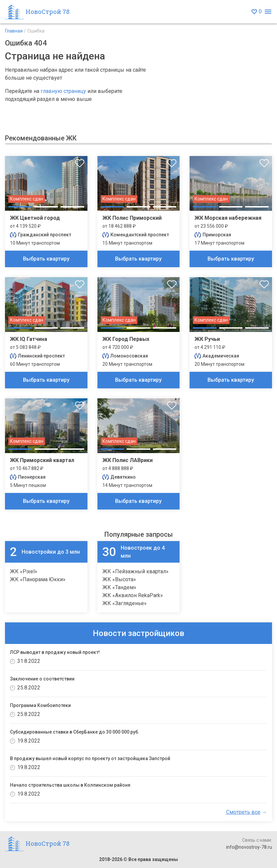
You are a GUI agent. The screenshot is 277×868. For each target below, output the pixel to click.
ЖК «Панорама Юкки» (38, 579)
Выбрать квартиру (46, 259)
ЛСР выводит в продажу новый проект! (55, 652)
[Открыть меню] (268, 12)
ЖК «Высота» (119, 579)
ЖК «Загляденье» (125, 603)
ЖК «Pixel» (24, 571)
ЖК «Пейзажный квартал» (136, 571)
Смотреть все (243, 812)
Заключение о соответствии (42, 679)
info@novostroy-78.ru (249, 847)
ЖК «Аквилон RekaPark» (133, 595)
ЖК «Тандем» (119, 587)
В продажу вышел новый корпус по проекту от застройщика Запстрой (90, 758)
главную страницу (63, 91)
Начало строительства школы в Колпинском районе (70, 785)
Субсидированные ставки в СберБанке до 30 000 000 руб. (75, 732)
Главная (14, 31)
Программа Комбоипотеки (40, 705)
